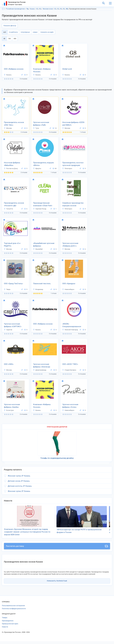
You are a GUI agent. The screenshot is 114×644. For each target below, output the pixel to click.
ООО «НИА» (9, 364)
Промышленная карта (10, 627)
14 (55, 128)
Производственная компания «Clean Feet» (43, 204)
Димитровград (40, 370)
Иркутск (37, 168)
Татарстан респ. (28, 9)
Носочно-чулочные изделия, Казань (65, 9)
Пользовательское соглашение (13, 608)
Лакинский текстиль (42, 284)
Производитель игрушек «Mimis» (43, 164)
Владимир (38, 289)
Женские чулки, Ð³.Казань (19, 476)
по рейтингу (13, 32)
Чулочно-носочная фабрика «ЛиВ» (41, 124)
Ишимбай (38, 249)
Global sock (67, 69)
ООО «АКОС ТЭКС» (70, 364)
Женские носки (48, 9)
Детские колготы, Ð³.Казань (20, 486)
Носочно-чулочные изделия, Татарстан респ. (62, 9)
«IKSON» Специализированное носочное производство (73, 325)
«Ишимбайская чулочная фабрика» (44, 245)
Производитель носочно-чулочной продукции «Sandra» (73, 164)
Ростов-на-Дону (11, 168)
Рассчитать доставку (57, 549)
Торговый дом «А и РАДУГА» (12, 245)
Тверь (7, 289)
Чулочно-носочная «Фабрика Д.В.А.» (70, 245)
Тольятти (8, 209)
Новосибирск (68, 289)
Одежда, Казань (59, 9)
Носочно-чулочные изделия (41, 9)
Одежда (38, 9)
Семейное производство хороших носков (73, 204)
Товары (5, 620)
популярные (25, 32)
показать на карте (47, 32)
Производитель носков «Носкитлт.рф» (14, 204)
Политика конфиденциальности (14, 611)
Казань (32, 9)
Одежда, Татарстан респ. (56, 9)
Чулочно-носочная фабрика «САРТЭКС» (13, 325)
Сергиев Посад (40, 209)
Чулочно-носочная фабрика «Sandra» (12, 406)
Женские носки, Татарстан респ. (67, 9)
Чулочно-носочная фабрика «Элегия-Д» (42, 366)
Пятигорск (67, 168)
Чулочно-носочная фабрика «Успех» (70, 406)
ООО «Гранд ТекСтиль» (13, 284)
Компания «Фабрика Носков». (42, 70)
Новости (5, 630)
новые (35, 32)
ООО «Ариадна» (69, 284)
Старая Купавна (69, 370)
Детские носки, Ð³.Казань (19, 481)
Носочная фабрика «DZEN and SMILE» (73, 124)
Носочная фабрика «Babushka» (12, 164)
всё (5, 32)
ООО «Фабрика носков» (14, 69)
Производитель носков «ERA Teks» (14, 124)
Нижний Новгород (70, 330)
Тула (36, 128)
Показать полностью (57, 584)
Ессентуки (9, 410)
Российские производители (15, 9)
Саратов (8, 330)
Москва (8, 128)
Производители (8, 623)
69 (55, 168)
